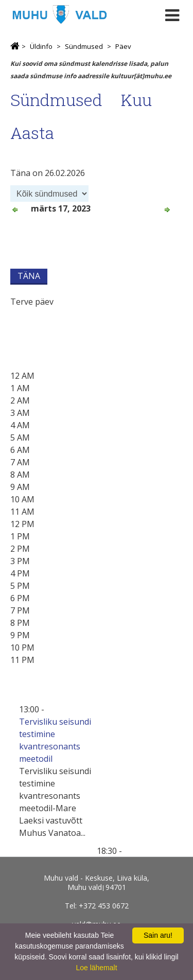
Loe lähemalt (96, 968)
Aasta (32, 133)
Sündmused (84, 46)
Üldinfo (41, 46)
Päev (123, 46)
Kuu (136, 100)
